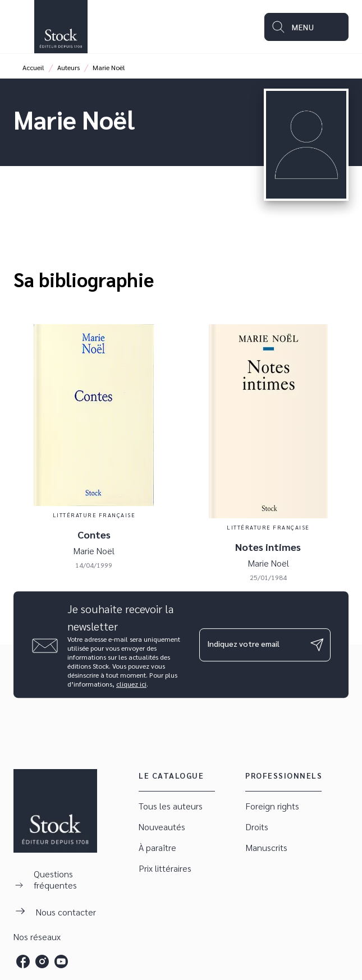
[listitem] (23, 961)
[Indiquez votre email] (251, 645)
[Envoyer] (317, 645)
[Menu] (306, 27)
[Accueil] (61, 27)
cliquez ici (131, 684)
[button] (177, 806)
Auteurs (68, 67)
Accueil (33, 67)
